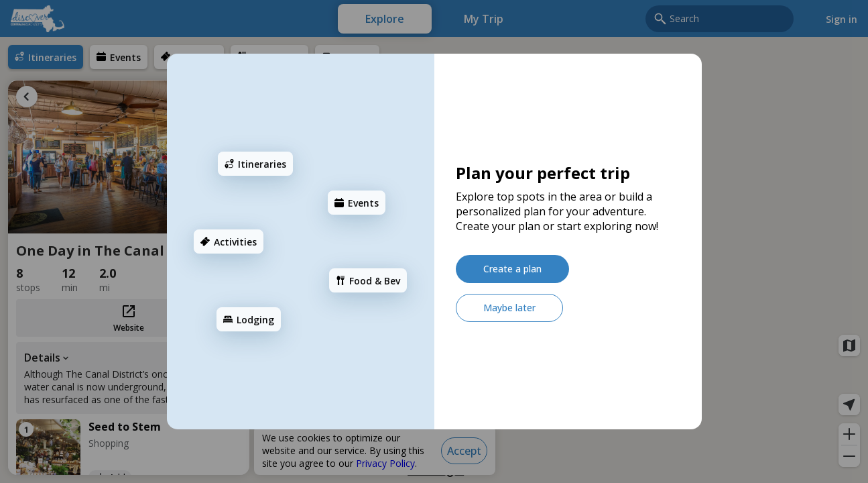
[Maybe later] (509, 308)
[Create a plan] (512, 269)
